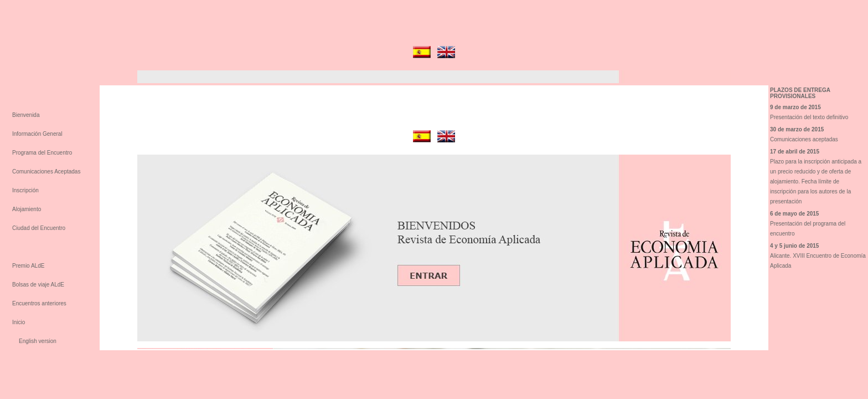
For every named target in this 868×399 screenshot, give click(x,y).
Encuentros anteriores (39, 303)
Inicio (19, 322)
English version (38, 341)
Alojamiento (27, 209)
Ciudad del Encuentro (39, 228)
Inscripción (25, 190)
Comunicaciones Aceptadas (46, 172)
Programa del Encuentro (42, 153)
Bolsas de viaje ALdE (38, 285)
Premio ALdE (28, 266)
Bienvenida (26, 115)
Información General (37, 134)
